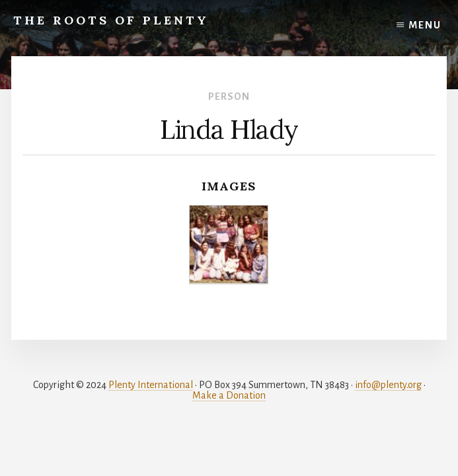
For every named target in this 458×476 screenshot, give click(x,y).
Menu (425, 25)
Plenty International (151, 385)
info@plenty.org (388, 385)
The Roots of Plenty (111, 20)
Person (229, 97)
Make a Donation (229, 395)
